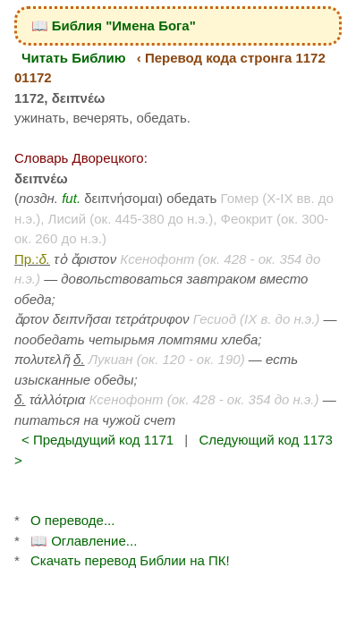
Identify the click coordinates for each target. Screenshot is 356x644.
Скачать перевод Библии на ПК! (130, 560)
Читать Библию (74, 58)
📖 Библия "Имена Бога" (114, 25)
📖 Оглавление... (84, 541)
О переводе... (72, 520)
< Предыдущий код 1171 (97, 440)
